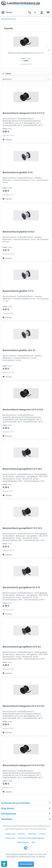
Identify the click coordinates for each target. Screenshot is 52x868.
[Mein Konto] (42, 12)
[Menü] (7, 12)
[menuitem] (7, 12)
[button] (4, 864)
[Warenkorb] (48, 12)
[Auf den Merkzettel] (7, 140)
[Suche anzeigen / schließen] (29, 12)
